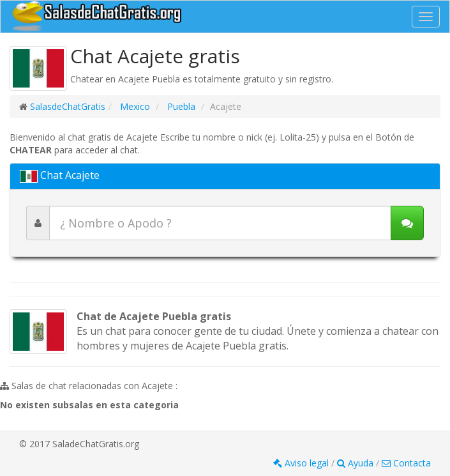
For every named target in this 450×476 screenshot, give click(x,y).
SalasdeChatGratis (68, 106)
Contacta (406, 463)
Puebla (180, 106)
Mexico (134, 106)
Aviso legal (302, 463)
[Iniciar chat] (407, 223)
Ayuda (356, 463)
